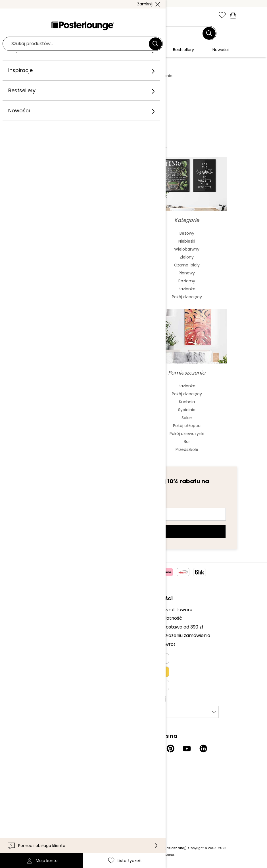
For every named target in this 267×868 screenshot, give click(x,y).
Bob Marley (80, 449)
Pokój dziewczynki (187, 434)
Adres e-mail (55, 504)
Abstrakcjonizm (80, 233)
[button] (46, 16)
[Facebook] (154, 749)
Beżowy (187, 233)
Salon (187, 418)
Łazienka (187, 289)
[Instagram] (137, 749)
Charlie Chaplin (80, 426)
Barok (80, 273)
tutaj (126, 81)
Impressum (41, 673)
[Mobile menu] (34, 16)
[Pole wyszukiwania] (130, 33)
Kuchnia (187, 402)
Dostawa (38, 801)
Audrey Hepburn (80, 402)
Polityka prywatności (52, 656)
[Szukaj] (209, 33)
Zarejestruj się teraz (134, 531)
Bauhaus (80, 265)
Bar (187, 442)
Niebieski (187, 241)
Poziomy (187, 281)
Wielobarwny (187, 249)
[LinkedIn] (203, 749)
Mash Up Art (80, 289)
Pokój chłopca (187, 426)
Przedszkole (187, 449)
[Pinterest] (170, 749)
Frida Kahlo (80, 386)
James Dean (80, 434)
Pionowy (187, 273)
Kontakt (37, 793)
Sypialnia (187, 410)
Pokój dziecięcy (187, 297)
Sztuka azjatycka (80, 249)
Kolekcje (38, 610)
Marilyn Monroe (80, 394)
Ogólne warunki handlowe (57, 647)
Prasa (35, 624)
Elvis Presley (80, 410)
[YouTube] (187, 749)
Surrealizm (80, 297)
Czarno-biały (187, 265)
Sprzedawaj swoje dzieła (55, 633)
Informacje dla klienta (53, 784)
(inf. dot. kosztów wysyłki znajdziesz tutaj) (153, 848)
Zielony (187, 257)
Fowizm (80, 281)
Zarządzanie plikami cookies (60, 664)
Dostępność (42, 810)
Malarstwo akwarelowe (80, 241)
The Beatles (80, 418)
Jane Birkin (80, 442)
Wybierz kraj (150, 712)
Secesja (80, 257)
